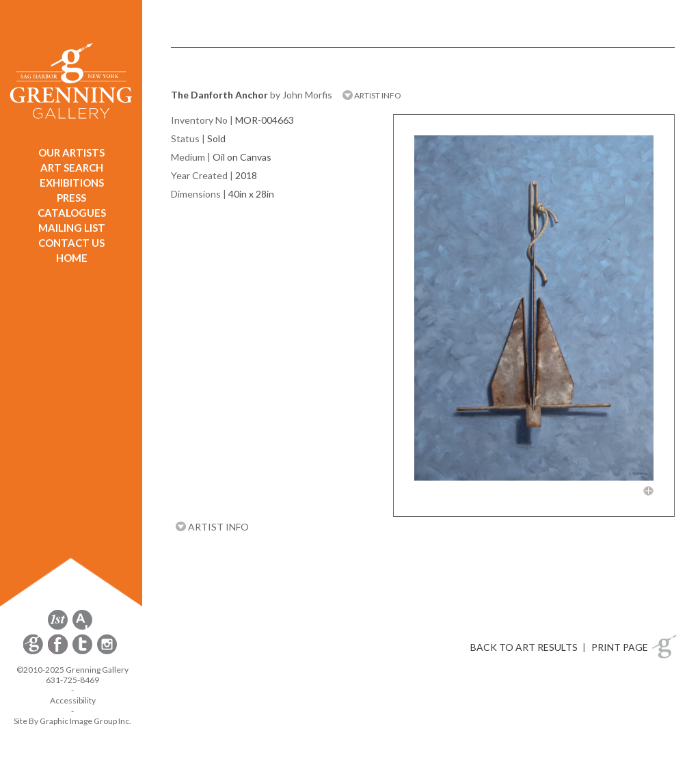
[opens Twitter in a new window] (83, 652)
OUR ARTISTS (71, 152)
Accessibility (73, 700)
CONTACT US (71, 243)
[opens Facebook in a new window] (59, 652)
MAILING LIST (72, 228)
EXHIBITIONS (72, 183)
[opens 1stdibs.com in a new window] (58, 627)
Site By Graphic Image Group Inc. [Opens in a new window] (72, 721)
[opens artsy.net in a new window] (82, 627)
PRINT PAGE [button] (620, 647)
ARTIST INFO (372, 95)
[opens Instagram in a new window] (107, 652)
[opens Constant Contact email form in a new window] (34, 652)
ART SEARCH (72, 167)
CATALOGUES (72, 213)
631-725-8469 (72, 680)
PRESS (71, 198)
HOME (72, 258)
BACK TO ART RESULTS (524, 647)
